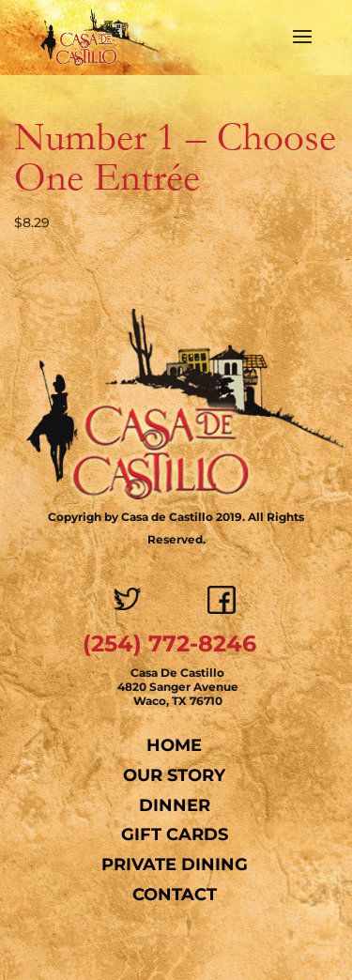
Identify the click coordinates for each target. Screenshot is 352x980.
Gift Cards (175, 835)
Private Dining (175, 865)
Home (174, 745)
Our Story (174, 775)
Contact (175, 895)
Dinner (175, 805)
